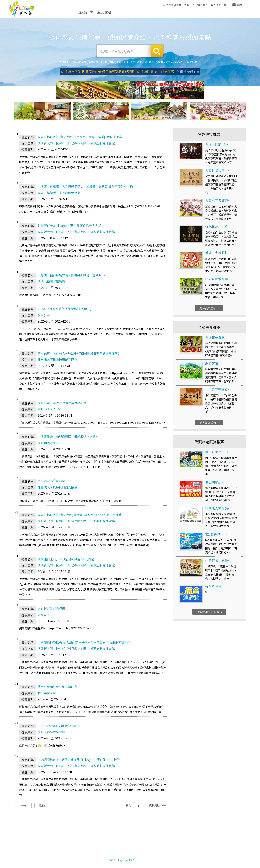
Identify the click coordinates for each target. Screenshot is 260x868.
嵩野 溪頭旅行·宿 (49, 409)
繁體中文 (240, 4)
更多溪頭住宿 (210, 308)
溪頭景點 (198, 15)
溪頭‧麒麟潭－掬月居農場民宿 (59, 193)
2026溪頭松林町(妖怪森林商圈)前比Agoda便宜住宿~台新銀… (80, 760)
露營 (151, 62)
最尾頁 (43, 806)
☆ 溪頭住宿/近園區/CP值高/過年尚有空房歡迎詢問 (97, 71)
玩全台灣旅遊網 (172, 5)
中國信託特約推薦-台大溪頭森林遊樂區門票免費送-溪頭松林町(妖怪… (85, 642)
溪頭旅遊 (123, 13)
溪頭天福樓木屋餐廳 (51, 281)
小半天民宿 (191, 62)
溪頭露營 (104, 13)
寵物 (112, 62)
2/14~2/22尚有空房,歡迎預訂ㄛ (59, 726)
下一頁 (23, 806)
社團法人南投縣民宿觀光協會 (57, 360)
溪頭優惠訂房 (239, 13)
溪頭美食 (142, 13)
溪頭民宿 (93, 62)
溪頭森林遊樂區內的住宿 (169, 62)
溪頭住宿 (86, 12)
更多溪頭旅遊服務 (210, 612)
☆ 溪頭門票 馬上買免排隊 (155, 71)
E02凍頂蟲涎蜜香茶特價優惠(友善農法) (64, 309)
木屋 (119, 62)
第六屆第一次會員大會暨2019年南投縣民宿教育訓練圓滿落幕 (79, 353)
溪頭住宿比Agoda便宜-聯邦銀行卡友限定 (66, 559)
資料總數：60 (157, 806)
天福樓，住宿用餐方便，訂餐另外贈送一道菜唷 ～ (71, 275)
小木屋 (104, 62)
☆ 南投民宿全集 (188, 71)
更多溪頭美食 (210, 423)
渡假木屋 (142, 62)
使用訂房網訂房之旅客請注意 (57, 687)
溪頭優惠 (160, 13)
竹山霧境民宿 (47, 693)
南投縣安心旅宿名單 (51, 481)
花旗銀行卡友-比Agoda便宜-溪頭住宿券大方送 (69, 226)
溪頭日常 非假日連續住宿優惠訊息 (62, 403)
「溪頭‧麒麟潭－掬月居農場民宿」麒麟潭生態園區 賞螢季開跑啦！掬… (87, 187)
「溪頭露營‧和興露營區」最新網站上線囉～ (68, 437)
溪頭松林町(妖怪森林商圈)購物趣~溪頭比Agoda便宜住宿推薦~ (80, 515)
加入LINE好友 (196, 858)
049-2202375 (176, 858)
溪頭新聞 (179, 14)
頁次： (130, 806)
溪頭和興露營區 (48, 443)
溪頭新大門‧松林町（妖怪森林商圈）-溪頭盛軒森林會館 (76, 143)
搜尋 (157, 51)
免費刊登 (190, 5)
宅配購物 (217, 16)
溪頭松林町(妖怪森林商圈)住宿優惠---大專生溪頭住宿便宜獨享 (80, 137)
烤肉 (133, 62)
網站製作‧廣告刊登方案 (212, 5)
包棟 (126, 62)
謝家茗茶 (44, 315)
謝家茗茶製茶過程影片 (53, 609)
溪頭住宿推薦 (21, 9)
